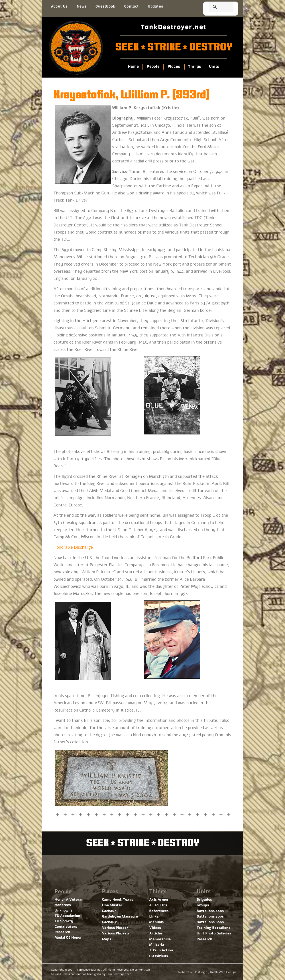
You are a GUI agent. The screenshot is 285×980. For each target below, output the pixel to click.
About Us (59, 6)
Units (218, 67)
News (82, 6)
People (152, 67)
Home (130, 67)
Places (174, 67)
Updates (156, 6)
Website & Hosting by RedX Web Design (207, 972)
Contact (131, 6)
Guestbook (105, 6)
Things (197, 67)
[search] (215, 7)
